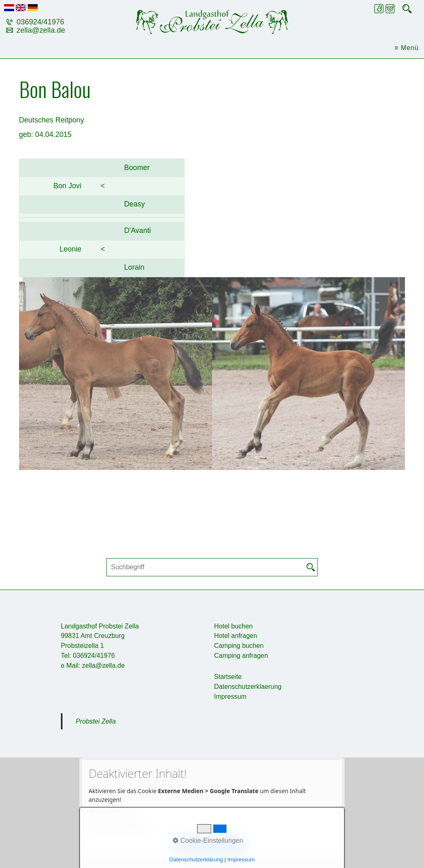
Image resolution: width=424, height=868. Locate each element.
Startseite (228, 677)
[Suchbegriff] (212, 567)
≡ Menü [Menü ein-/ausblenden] (407, 48)
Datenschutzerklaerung (248, 687)
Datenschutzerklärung (119, 828)
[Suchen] (311, 567)
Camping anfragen (241, 656)
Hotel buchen (233, 626)
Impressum (230, 697)
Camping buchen (239, 646)
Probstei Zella (96, 721)
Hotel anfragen (236, 636)
